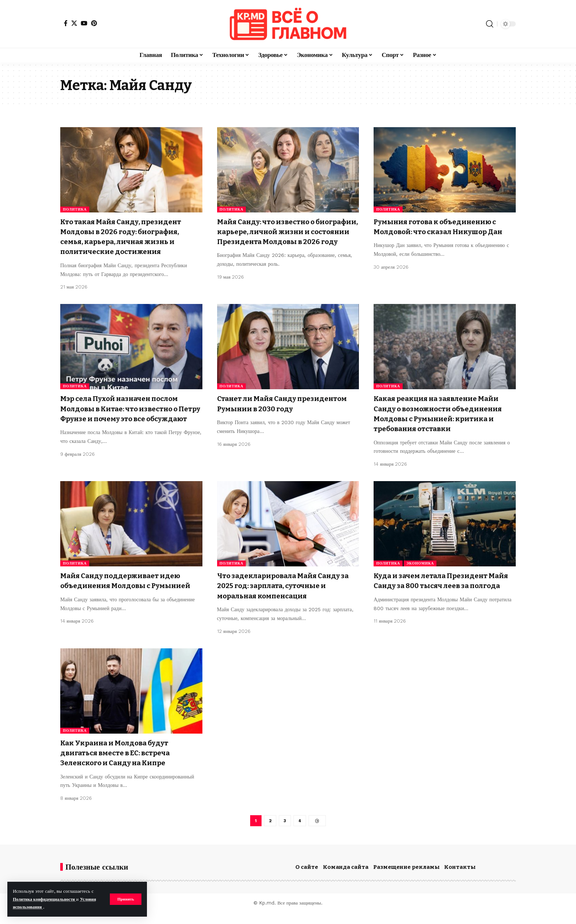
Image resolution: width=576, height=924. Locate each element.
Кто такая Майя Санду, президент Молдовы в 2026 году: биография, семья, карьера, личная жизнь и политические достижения (129, 237)
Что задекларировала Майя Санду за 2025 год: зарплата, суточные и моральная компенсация (287, 596)
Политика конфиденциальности (48, 899)
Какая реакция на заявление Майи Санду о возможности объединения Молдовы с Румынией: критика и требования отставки (444, 418)
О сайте (307, 879)
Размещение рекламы (406, 879)
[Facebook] (66, 23)
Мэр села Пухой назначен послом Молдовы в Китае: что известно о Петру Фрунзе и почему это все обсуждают (127, 413)
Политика (75, 209)
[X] (74, 23)
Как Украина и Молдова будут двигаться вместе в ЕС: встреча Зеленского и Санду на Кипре (122, 763)
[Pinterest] (94, 23)
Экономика (420, 573)
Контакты (460, 879)
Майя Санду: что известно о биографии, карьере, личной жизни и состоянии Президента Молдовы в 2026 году (282, 237)
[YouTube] (84, 23)
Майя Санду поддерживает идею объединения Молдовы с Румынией (127, 596)
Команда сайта (346, 879)
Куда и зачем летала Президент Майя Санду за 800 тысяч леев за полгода (439, 596)
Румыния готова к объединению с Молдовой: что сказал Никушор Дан (442, 232)
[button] (125, 899)
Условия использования (39, 907)
